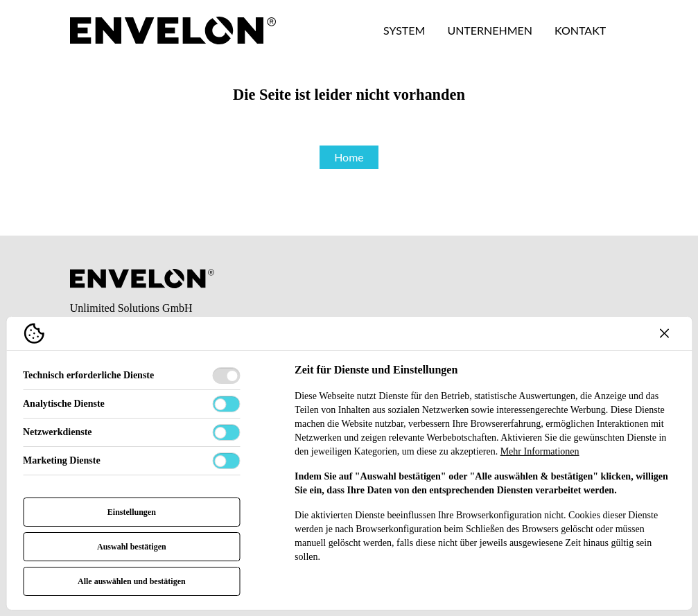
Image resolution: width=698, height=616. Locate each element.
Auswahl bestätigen (132, 547)
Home (349, 157)
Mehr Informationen (540, 451)
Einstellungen (132, 512)
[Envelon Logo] (173, 30)
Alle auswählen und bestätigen (132, 581)
